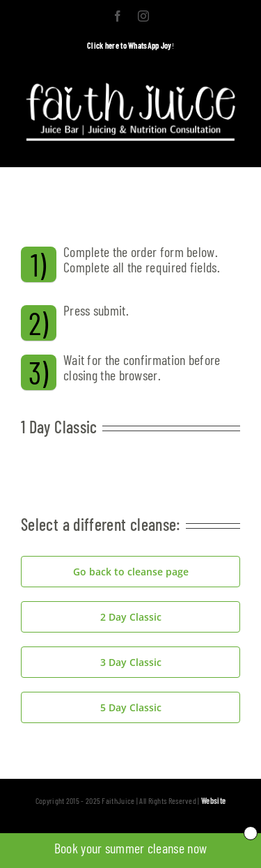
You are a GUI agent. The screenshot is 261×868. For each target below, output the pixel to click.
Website (213, 800)
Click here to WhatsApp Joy (129, 45)
